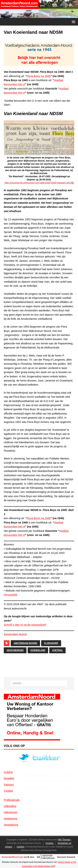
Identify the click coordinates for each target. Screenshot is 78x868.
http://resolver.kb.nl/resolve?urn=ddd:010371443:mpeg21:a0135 (39, 183)
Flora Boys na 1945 (39, 76)
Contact (8, 791)
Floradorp (51, 643)
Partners (9, 785)
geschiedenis (15, 650)
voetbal (57, 650)
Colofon (8, 772)
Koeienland (38, 650)
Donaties (9, 778)
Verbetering (11, 819)
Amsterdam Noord (15, 634)
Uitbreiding (10, 806)
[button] (73, 22)
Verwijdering (11, 825)
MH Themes (64, 840)
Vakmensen (11, 812)
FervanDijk (11, 595)
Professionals (12, 800)
